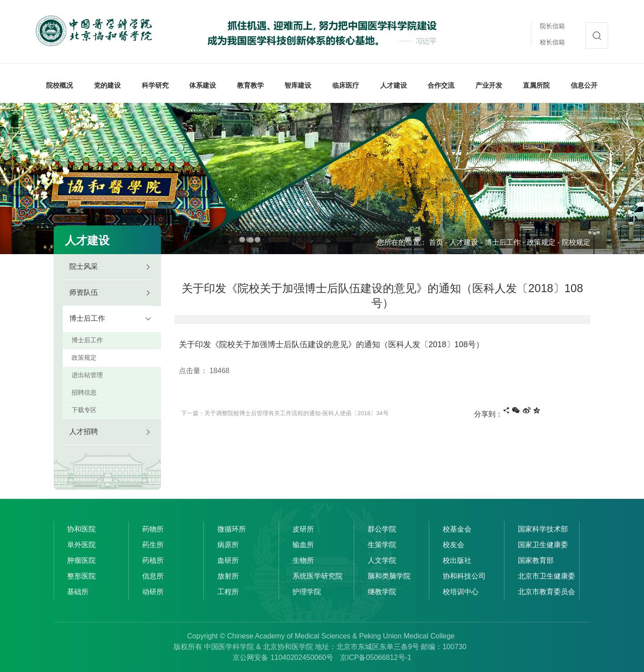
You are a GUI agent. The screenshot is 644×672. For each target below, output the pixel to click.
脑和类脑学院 (389, 576)
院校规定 (576, 242)
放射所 (228, 576)
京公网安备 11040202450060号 (283, 657)
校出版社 (457, 560)
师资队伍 (84, 292)
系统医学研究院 (318, 576)
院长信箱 (552, 26)
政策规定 (541, 242)
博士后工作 (503, 242)
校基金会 (457, 529)
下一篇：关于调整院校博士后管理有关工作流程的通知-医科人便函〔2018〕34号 (285, 413)
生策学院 (382, 545)
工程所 (228, 592)
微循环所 (232, 529)
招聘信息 (84, 392)
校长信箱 (552, 42)
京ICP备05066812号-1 (376, 657)
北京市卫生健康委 (547, 576)
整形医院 (81, 576)
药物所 (153, 529)
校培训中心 (461, 592)
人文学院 (382, 560)
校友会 (453, 545)
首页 (436, 242)
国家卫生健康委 (543, 545)
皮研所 (303, 529)
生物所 (303, 560)
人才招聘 (84, 432)
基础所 (78, 592)
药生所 (153, 545)
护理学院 (307, 592)
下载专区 (84, 410)
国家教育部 (536, 560)
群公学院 (382, 529)
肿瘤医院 (81, 560)
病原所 (228, 545)
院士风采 (84, 266)
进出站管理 (87, 375)
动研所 (153, 592)
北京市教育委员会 (547, 592)
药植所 (153, 560)
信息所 (153, 576)
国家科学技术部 (543, 529)
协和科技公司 (464, 576)
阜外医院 (81, 545)
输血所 (303, 545)
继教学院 (382, 592)
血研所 (228, 560)
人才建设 (464, 242)
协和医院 (81, 529)
